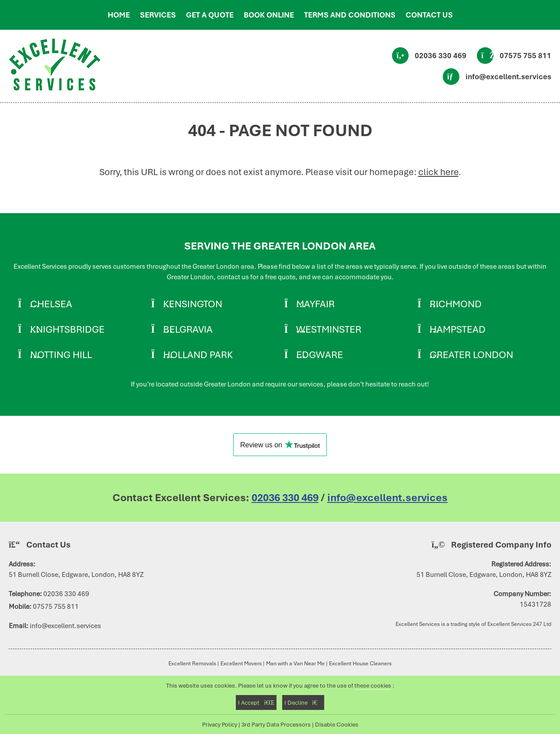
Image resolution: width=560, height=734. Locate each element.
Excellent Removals (192, 663)
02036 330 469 (441, 56)
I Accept (256, 702)
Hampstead (458, 329)
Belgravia (188, 329)
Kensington (193, 304)
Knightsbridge (67, 329)
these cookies (373, 685)
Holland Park (198, 355)
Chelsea (51, 304)
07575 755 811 (525, 56)
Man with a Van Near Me (295, 663)
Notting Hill (61, 355)
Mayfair (315, 304)
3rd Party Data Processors (276, 724)
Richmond (456, 304)
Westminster (329, 329)
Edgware (320, 355)
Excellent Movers (241, 663)
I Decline (303, 702)
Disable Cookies (337, 724)
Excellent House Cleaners (360, 663)
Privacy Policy (220, 724)
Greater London (471, 355)
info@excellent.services (508, 77)
